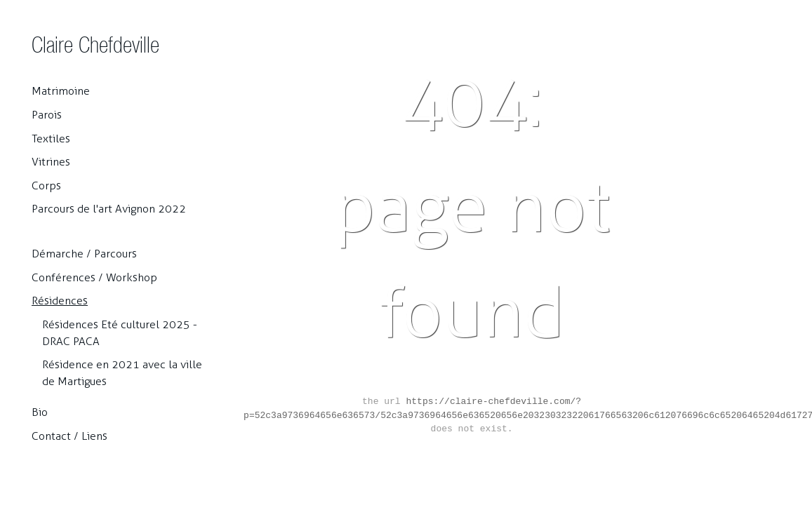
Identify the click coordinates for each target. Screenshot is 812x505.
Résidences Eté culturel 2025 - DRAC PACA (120, 333)
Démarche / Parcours (84, 254)
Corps (46, 186)
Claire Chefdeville (95, 45)
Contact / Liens (69, 436)
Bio (40, 412)
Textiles (51, 139)
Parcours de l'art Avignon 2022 (109, 209)
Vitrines (51, 162)
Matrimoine (61, 91)
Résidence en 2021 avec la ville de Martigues (122, 373)
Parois (47, 115)
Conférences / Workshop (94, 277)
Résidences (60, 301)
